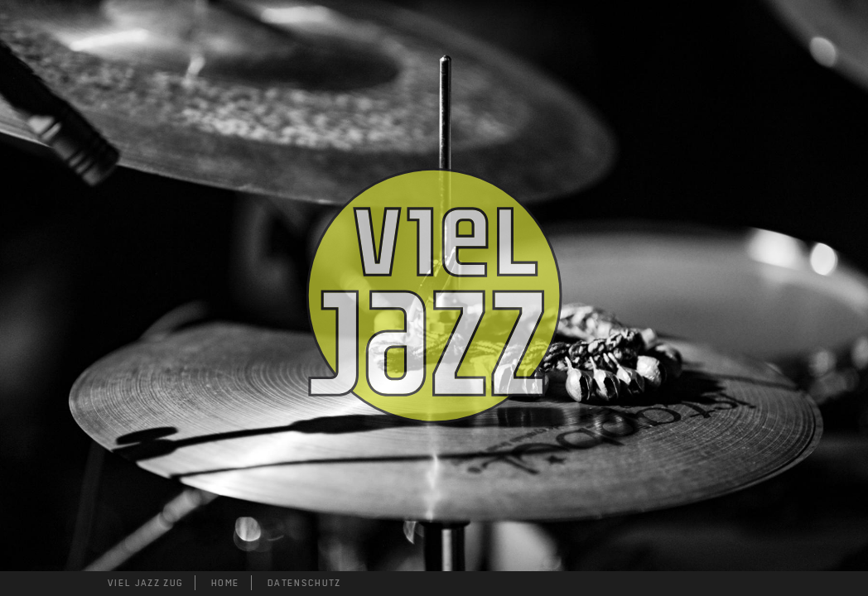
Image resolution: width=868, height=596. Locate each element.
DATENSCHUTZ (304, 583)
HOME (225, 583)
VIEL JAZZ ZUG (145, 583)
